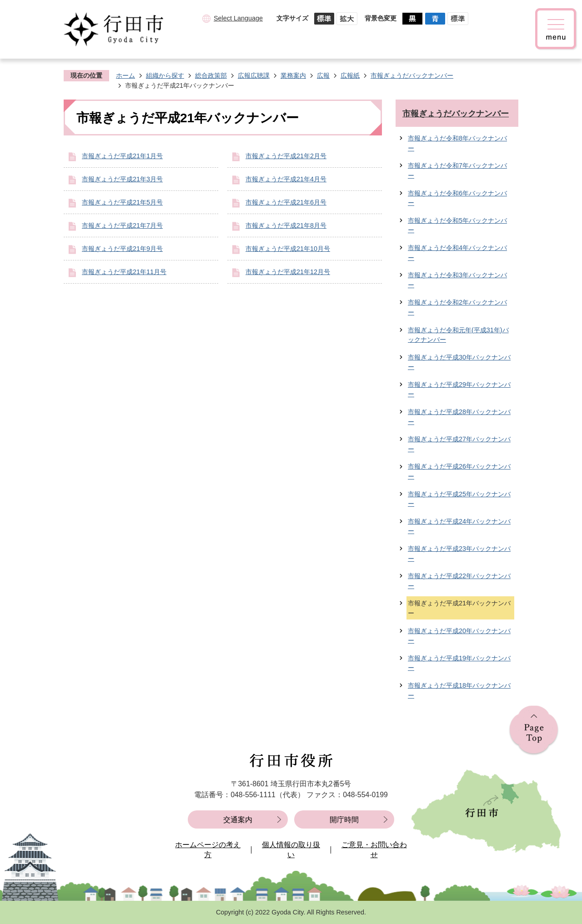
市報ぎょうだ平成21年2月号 (286, 156)
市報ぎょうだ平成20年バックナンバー (459, 636)
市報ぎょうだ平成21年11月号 (124, 272)
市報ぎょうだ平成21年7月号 (122, 225)
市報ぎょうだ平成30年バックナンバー (459, 362)
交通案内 (238, 820)
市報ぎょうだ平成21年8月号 (286, 225)
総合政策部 (211, 75)
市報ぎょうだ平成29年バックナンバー (459, 390)
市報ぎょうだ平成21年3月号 (122, 179)
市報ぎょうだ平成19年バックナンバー (459, 663)
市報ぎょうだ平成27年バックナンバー (459, 444)
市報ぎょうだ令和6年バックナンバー (457, 198)
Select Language (238, 18)
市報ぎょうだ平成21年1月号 (122, 156)
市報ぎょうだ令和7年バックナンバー (457, 170)
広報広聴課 (254, 75)
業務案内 (293, 75)
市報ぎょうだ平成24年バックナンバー (459, 526)
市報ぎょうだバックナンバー (412, 75)
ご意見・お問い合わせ (374, 850)
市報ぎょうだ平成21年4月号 (286, 179)
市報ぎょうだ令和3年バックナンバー (457, 280)
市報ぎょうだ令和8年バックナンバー (457, 143)
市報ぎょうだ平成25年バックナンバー (459, 499)
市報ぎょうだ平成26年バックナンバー (459, 471)
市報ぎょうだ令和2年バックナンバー (457, 307)
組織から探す (165, 75)
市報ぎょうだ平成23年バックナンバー (459, 554)
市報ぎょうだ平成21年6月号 (286, 202)
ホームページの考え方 (208, 850)
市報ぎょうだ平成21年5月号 (122, 202)
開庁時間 (344, 820)
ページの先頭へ (534, 731)
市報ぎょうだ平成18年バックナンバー (459, 690)
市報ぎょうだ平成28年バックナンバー (459, 417)
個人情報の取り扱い (291, 850)
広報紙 (350, 75)
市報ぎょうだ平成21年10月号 (288, 249)
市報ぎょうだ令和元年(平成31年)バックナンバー (458, 335)
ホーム (125, 75)
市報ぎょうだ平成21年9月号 (122, 249)
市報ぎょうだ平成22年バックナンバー (459, 581)
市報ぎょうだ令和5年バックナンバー (457, 225)
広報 (323, 75)
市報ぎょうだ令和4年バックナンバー (457, 253)
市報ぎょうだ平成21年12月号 (288, 272)
